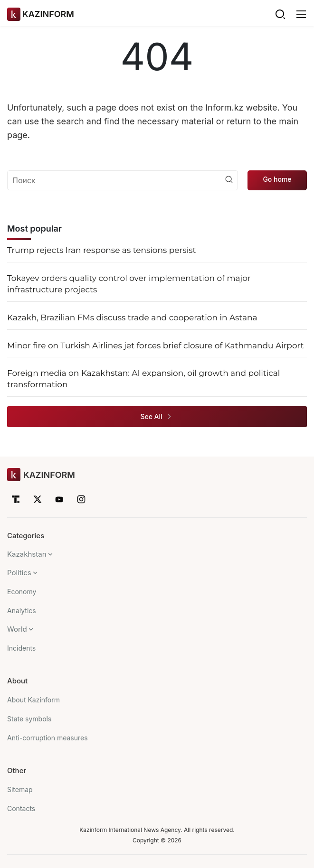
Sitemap (20, 789)
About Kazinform (33, 700)
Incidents (21, 648)
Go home (277, 179)
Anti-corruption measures (48, 738)
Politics (19, 573)
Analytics (22, 611)
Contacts (21, 808)
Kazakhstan (27, 554)
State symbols (29, 719)
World (17, 629)
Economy (22, 592)
